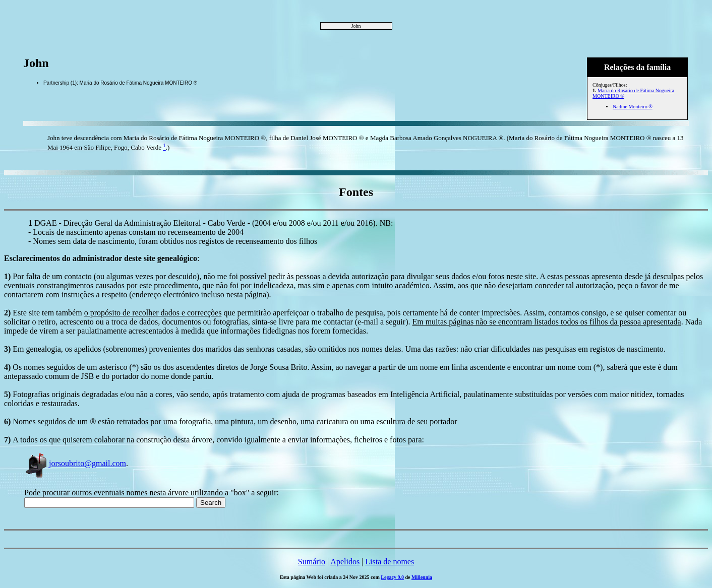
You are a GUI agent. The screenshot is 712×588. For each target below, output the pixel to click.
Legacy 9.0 (392, 577)
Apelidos (345, 562)
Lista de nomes (390, 562)
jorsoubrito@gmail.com (75, 463)
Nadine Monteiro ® (633, 107)
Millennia (422, 577)
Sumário (312, 562)
